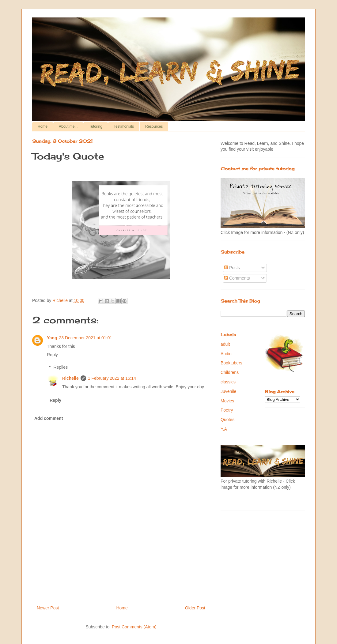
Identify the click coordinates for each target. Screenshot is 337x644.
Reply (52, 355)
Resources (154, 126)
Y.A (224, 429)
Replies (61, 367)
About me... (68, 126)
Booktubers (231, 363)
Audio (226, 354)
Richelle (70, 378)
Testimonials (124, 126)
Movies (227, 401)
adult (225, 344)
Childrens (230, 372)
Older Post (195, 608)
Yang (52, 338)
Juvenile (228, 391)
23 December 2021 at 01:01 (85, 338)
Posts (232, 268)
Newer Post (48, 608)
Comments (237, 278)
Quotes (227, 420)
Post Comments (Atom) (134, 627)
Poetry (227, 410)
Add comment (49, 418)
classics (228, 382)
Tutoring (96, 126)
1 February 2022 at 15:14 (112, 378)
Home (43, 126)
